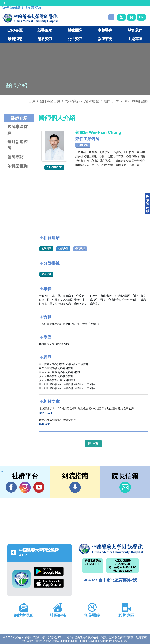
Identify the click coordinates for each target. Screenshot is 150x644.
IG (25, 487)
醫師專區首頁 (17, 130)
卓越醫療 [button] (105, 30)
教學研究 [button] (105, 39)
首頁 (32, 101)
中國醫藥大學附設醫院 (110, 549)
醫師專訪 (15, 157)
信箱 (125, 487)
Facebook (11, 487)
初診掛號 (46, 249)
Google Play (49, 571)
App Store (49, 583)
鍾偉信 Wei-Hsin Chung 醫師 (126, 101)
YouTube (39, 487)
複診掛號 (63, 249)
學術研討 (80, 249)
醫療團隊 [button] (75, 30)
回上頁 (93, 444)
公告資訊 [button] (75, 39)
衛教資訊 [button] (45, 39)
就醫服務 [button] (45, 30)
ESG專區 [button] (15, 30)
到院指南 (75, 487)
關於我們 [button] (135, 30)
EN (141, 17)
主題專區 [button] (135, 39)
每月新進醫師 (17, 145)
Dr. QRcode (54, 167)
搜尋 (111, 17)
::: (4, 3)
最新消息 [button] (15, 39)
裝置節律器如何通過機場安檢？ (57, 420)
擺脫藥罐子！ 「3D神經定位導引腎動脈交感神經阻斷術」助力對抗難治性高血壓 (86, 408)
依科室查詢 (17, 166)
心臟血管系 (83, 145)
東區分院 (46, 274)
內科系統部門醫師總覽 (82, 101)
